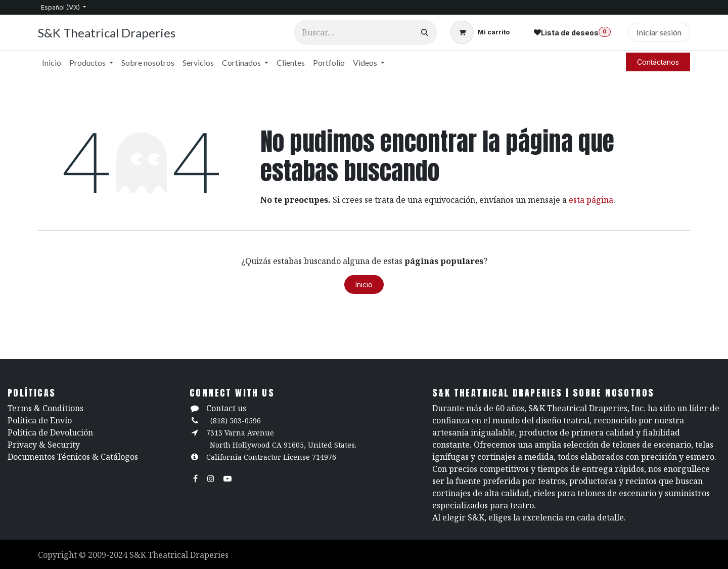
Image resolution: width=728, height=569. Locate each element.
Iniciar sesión (659, 32)
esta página (591, 200)
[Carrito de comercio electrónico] (480, 32)
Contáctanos (658, 62)
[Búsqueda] (425, 32)
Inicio (364, 284)
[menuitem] (52, 63)
